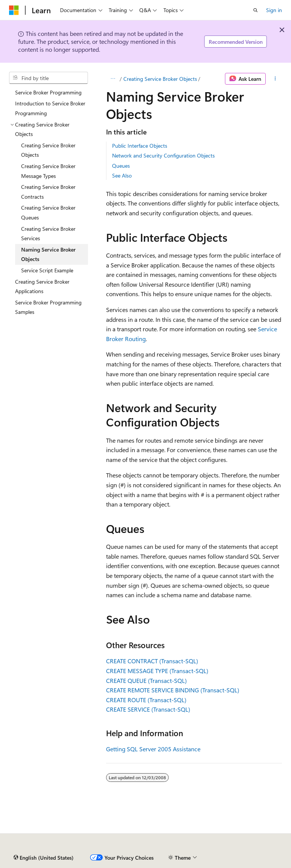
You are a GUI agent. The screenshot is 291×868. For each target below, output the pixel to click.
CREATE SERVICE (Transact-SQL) (148, 709)
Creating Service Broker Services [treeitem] (48, 234)
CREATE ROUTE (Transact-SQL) (146, 700)
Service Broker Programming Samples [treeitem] (48, 307)
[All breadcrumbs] (113, 79)
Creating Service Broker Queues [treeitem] (48, 212)
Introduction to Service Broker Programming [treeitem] (50, 108)
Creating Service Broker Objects (160, 79)
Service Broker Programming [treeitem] (48, 92)
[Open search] (256, 10)
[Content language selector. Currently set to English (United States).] (44, 858)
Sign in (274, 10)
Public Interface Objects (140, 146)
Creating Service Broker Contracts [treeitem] (48, 192)
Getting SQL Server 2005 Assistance (153, 749)
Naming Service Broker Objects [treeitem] (48, 254)
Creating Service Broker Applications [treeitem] (42, 287)
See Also (122, 175)
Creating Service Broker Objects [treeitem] (48, 150)
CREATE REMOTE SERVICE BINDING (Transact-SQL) (173, 690)
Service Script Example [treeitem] (47, 270)
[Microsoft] (14, 10)
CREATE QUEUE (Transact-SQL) (146, 680)
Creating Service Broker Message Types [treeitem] (48, 171)
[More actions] (275, 79)
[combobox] (48, 78)
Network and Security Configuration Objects (163, 155)
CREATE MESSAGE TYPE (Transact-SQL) (157, 671)
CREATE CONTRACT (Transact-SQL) (152, 661)
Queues (121, 166)
